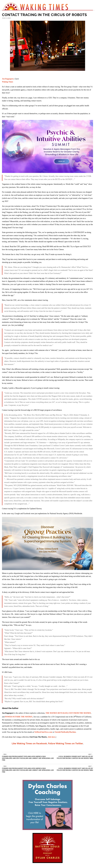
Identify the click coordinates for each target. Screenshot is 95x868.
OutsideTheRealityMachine (65, 732)
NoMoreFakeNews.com (43, 732)
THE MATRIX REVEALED (57, 713)
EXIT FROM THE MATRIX (80, 713)
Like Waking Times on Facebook (29, 743)
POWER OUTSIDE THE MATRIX (19, 717)
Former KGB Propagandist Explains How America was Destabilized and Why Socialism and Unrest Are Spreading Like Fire (29, 757)
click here (51, 737)
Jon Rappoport (8, 79)
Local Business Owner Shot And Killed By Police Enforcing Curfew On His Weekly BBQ (74, 756)
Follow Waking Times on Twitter (65, 743)
